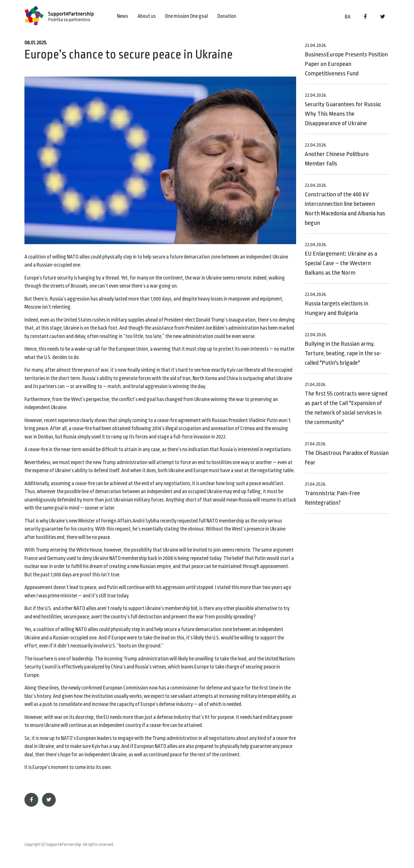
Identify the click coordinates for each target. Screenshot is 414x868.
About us (146, 16)
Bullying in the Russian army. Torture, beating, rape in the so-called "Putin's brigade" (343, 349)
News (122, 16)
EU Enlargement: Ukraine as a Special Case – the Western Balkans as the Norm (341, 259)
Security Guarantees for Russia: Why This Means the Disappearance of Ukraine (343, 110)
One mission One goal (186, 16)
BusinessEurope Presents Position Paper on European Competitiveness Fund (346, 60)
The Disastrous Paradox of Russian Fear (347, 453)
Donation (227, 16)
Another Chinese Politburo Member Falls (337, 155)
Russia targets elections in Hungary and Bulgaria (337, 304)
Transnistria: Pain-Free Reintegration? (332, 494)
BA (348, 17)
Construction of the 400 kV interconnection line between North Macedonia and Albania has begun (345, 204)
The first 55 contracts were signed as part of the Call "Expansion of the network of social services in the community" (346, 404)
